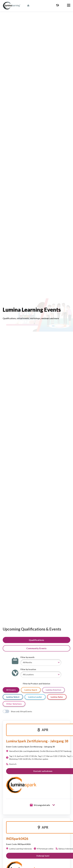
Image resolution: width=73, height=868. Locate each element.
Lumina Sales (57, 697)
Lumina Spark (31, 690)
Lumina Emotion (53, 690)
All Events (11, 690)
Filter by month (27, 657)
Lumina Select (13, 697)
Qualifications (36, 640)
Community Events (36, 648)
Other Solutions (14, 704)
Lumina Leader (35, 697)
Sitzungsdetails (43, 805)
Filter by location (28, 669)
